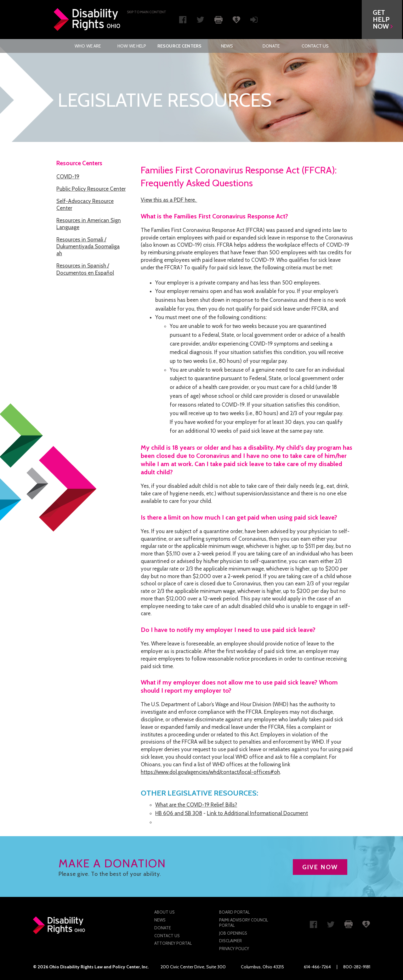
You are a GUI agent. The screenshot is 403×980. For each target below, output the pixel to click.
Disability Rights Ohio (87, 20)
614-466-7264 (317, 967)
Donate (271, 46)
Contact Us (315, 46)
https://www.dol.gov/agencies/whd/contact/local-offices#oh (210, 772)
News (227, 46)
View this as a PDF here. (169, 200)
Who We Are (88, 46)
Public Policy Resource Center (91, 189)
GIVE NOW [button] (320, 867)
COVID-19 (68, 177)
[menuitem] (88, 46)
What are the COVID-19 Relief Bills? (196, 805)
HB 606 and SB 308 (179, 813)
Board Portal (234, 912)
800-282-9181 (357, 967)
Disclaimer (230, 941)
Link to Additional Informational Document (257, 813)
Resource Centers (179, 46)
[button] (383, 20)
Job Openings (233, 933)
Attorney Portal (173, 943)
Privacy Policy (234, 949)
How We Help (132, 46)
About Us (165, 912)
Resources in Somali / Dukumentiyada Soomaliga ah (88, 246)
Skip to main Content (147, 12)
